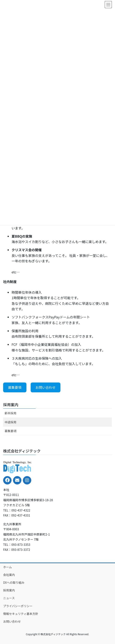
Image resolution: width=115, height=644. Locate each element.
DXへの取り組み (14, 582)
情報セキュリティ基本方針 (21, 614)
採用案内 (11, 404)
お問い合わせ (46, 387)
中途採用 (10, 422)
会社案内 (9, 575)
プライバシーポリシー (18, 606)
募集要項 (15, 387)
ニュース (9, 598)
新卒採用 (10, 413)
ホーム (8, 567)
